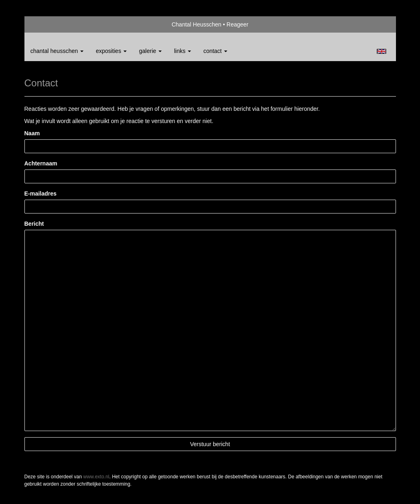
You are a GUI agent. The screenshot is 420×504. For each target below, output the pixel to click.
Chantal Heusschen (196, 24)
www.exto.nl (96, 477)
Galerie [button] (150, 51)
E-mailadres (41, 194)
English (382, 51)
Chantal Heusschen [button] (57, 51)
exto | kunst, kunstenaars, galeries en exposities (47, 24)
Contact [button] (215, 51)
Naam (32, 133)
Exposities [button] (111, 51)
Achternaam (41, 163)
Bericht (34, 224)
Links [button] (183, 51)
